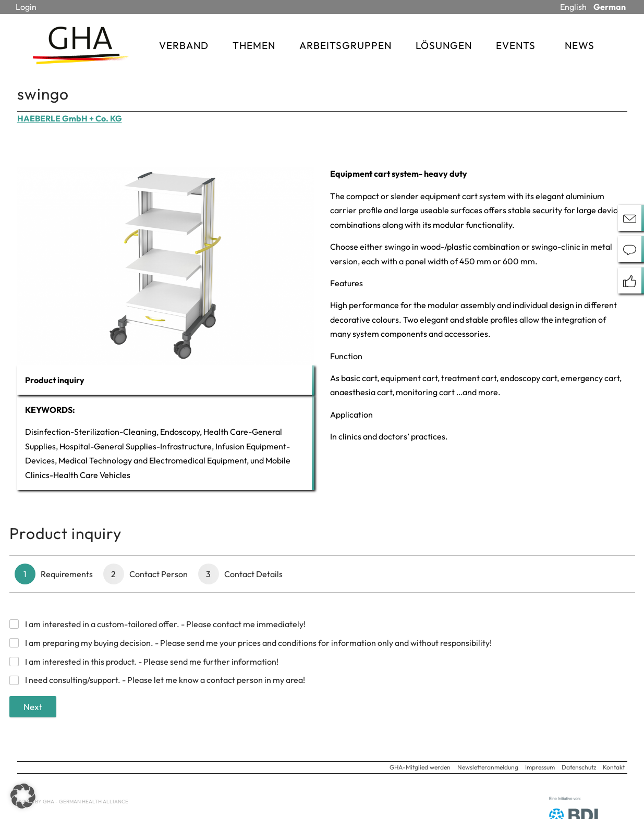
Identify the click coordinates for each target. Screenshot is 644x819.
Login (26, 7)
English (573, 7)
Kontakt (614, 767)
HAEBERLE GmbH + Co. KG (70, 118)
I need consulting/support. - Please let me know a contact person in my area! (165, 680)
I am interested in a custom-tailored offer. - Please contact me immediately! (165, 624)
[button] (23, 796)
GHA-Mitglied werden (420, 767)
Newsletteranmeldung (488, 767)
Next (33, 707)
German (610, 7)
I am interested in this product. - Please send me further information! (152, 662)
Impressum (540, 767)
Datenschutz (579, 767)
